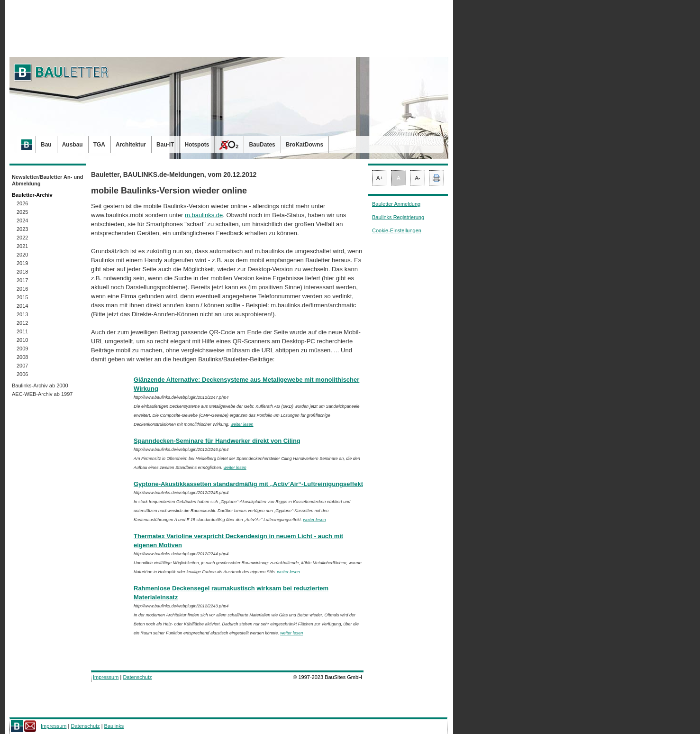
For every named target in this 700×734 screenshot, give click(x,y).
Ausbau (73, 145)
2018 (22, 272)
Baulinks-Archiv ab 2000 (40, 385)
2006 (22, 374)
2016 (22, 289)
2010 (22, 340)
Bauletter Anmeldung (396, 204)
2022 (22, 238)
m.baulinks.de (204, 215)
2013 (22, 314)
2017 (22, 280)
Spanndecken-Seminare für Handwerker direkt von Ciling (217, 441)
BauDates (262, 145)
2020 (22, 255)
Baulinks (114, 726)
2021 (22, 246)
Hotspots (197, 145)
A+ (380, 178)
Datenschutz (137, 677)
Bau (46, 145)
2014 (22, 306)
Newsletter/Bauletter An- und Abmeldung (48, 180)
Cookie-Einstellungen (397, 230)
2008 (22, 357)
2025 (22, 212)
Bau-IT (165, 145)
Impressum (106, 677)
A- (418, 178)
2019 (22, 263)
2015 (22, 297)
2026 (22, 203)
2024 (22, 220)
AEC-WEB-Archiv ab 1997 (42, 394)
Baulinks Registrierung (398, 217)
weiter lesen (242, 424)
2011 (22, 331)
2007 (22, 366)
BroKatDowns (305, 145)
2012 (22, 323)
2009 (22, 349)
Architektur (131, 145)
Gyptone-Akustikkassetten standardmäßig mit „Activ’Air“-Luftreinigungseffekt (248, 484)
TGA (99, 145)
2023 (22, 229)
